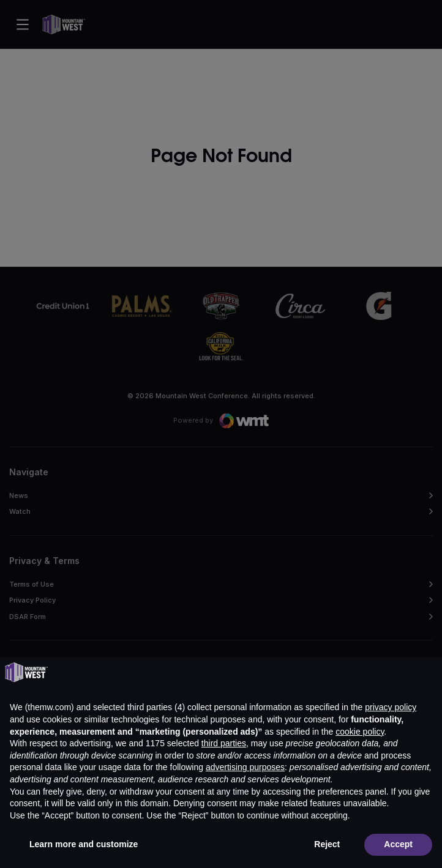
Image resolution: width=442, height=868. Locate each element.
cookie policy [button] (360, 732)
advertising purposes (245, 767)
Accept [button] (398, 844)
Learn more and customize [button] (84, 844)
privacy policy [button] (391, 707)
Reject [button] (327, 844)
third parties (224, 743)
